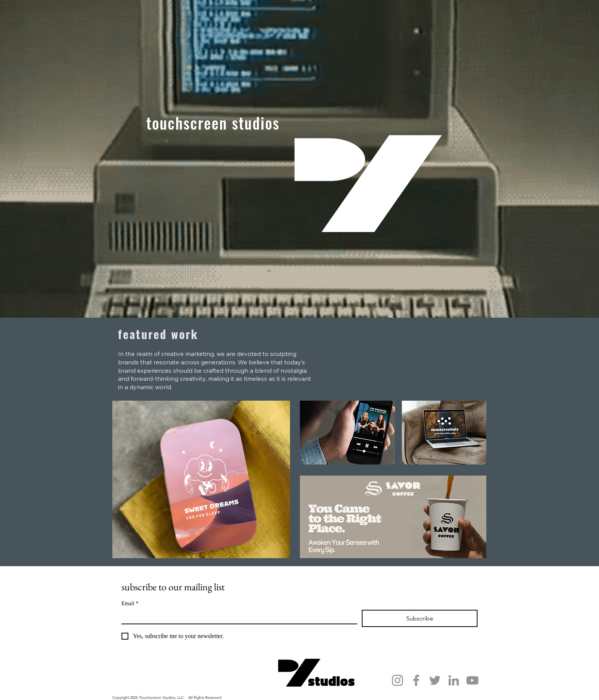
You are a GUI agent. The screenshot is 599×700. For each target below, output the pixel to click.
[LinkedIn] (454, 680)
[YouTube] (472, 680)
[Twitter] (435, 680)
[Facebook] (416, 680)
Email (130, 603)
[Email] (237, 617)
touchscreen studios (213, 123)
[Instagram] (397, 680)
